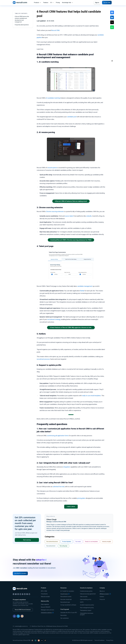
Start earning (27, 540)
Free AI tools (65, 594)
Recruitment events (66, 597)
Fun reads (78, 542)
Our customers (65, 618)
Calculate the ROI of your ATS (69, 613)
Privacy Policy (110, 640)
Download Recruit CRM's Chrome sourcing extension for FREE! (71, 240)
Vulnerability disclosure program (87, 614)
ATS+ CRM (44, 591)
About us (102, 591)
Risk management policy (87, 608)
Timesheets (44, 594)
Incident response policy (87, 605)
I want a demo (71, 507)
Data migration (45, 604)
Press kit (102, 599)
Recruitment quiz (65, 602)
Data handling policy (86, 599)
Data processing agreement (88, 594)
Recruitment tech (51, 546)
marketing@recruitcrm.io (20, 626)
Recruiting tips (64, 546)
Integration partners (47, 613)
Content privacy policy (86, 591)
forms (82, 291)
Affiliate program (105, 594)
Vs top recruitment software (68, 605)
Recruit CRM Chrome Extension (23, 610)
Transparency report (86, 610)
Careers (102, 597)
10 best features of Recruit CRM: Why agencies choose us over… (71, 327)
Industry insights (107, 542)
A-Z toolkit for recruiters (67, 591)
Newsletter (64, 615)
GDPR (82, 602)
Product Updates (67, 542)
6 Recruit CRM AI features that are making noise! (71, 201)
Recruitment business (52, 542)
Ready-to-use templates (91, 542)
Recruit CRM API (46, 607)
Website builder (45, 597)
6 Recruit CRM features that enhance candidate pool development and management (22, 19)
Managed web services (47, 610)
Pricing (58, 3)
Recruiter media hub (66, 599)
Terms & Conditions (99, 640)
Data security (84, 597)
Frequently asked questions (22, 25)
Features (46, 3)
